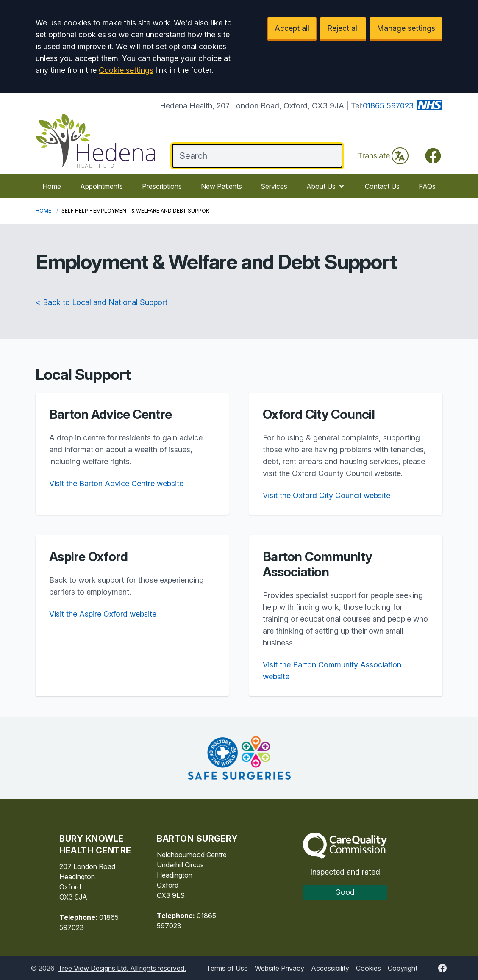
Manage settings (406, 28)
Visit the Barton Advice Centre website (116, 483)
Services (274, 186)
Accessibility (330, 968)
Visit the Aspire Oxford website (103, 614)
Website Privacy (279, 968)
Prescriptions (162, 186)
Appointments (101, 186)
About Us (326, 186)
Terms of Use (227, 968)
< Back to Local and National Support (101, 302)
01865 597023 (388, 106)
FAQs (427, 186)
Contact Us (382, 186)
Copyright (403, 968)
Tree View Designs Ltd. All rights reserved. (122, 968)
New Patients (221, 186)
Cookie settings (126, 70)
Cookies (368, 968)
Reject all (343, 28)
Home (52, 186)
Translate (383, 156)
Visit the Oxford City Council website (327, 495)
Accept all (292, 28)
